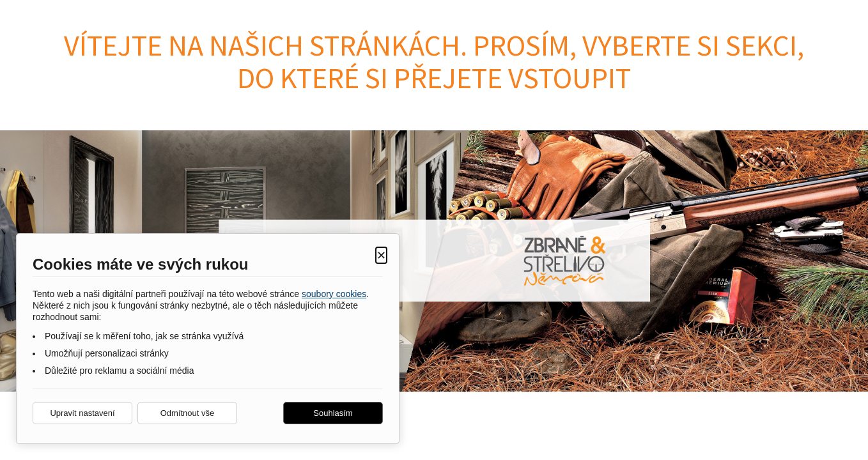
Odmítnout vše (188, 413)
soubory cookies (334, 294)
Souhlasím (333, 413)
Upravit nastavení (82, 413)
